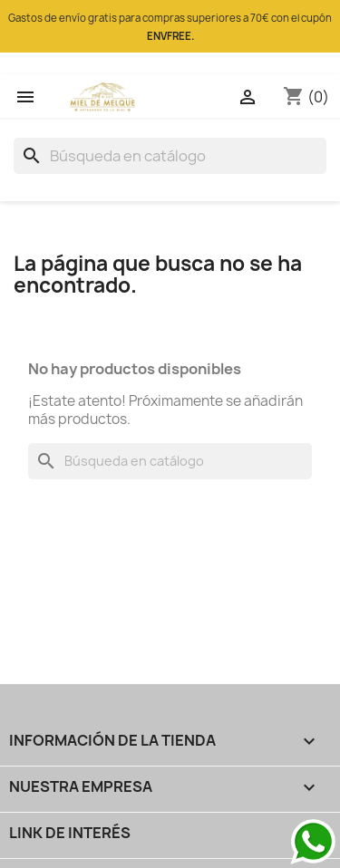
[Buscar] (170, 156)
